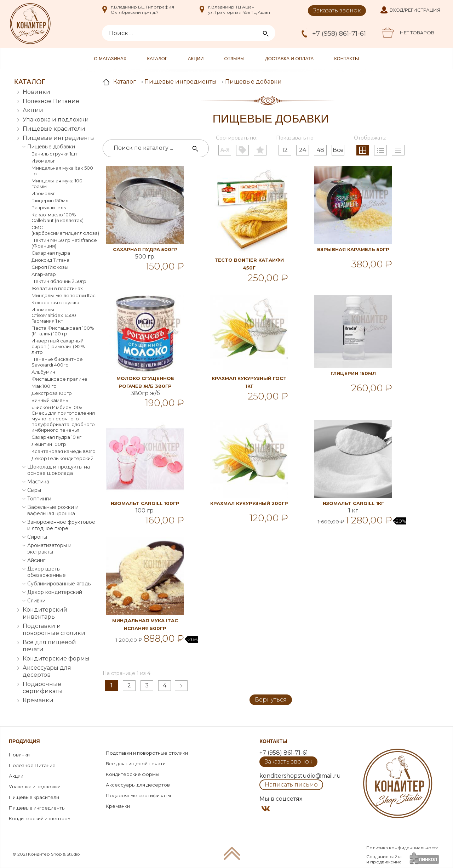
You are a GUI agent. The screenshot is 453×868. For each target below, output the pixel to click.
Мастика (38, 482)
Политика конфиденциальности (402, 848)
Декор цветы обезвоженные (47, 572)
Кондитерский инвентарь (45, 613)
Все (338, 150)
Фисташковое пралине (59, 379)
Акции (196, 59)
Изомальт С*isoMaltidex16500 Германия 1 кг (54, 315)
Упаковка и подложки (56, 120)
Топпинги (39, 499)
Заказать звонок (337, 10)
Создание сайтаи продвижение (384, 859)
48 (320, 150)
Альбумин (43, 372)
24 (303, 150)
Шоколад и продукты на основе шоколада (59, 470)
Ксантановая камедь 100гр (64, 451)
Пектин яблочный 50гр (59, 281)
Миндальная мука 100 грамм (57, 183)
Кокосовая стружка (55, 302)
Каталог (157, 59)
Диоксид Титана (50, 260)
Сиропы (37, 537)
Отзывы (234, 59)
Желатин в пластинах (57, 288)
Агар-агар (44, 274)
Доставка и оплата (289, 59)
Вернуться (271, 700)
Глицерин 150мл (50, 200)
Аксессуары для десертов (47, 671)
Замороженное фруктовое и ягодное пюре (61, 525)
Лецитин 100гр (49, 444)
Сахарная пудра (51, 253)
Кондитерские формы (56, 659)
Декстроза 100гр (52, 393)
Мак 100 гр (44, 386)
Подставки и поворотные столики (54, 629)
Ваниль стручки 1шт (55, 154)
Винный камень (50, 400)
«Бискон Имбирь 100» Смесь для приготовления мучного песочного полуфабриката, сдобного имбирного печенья (63, 419)
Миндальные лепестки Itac (64, 295)
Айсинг (36, 560)
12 (285, 150)
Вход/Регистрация (415, 10)
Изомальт (43, 161)
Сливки (36, 601)
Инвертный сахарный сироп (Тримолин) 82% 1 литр (59, 346)
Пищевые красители (54, 129)
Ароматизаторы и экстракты (49, 549)
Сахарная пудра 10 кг (56, 437)
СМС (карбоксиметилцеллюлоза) (64, 230)
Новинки (36, 92)
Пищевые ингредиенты (59, 138)
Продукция (24, 741)
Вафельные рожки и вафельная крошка (53, 510)
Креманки (38, 700)
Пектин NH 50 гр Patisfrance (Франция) (64, 243)
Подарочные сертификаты (43, 688)
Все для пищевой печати (49, 646)
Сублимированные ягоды (59, 584)
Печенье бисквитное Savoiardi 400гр (57, 362)
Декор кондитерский (55, 592)
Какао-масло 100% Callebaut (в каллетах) (58, 217)
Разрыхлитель (49, 208)
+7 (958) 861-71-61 (339, 34)
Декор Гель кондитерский (62, 458)
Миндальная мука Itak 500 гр (62, 171)
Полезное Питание (51, 101)
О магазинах (110, 59)
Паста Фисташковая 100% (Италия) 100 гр (63, 331)
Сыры (34, 490)
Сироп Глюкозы (50, 267)
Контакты (346, 59)
